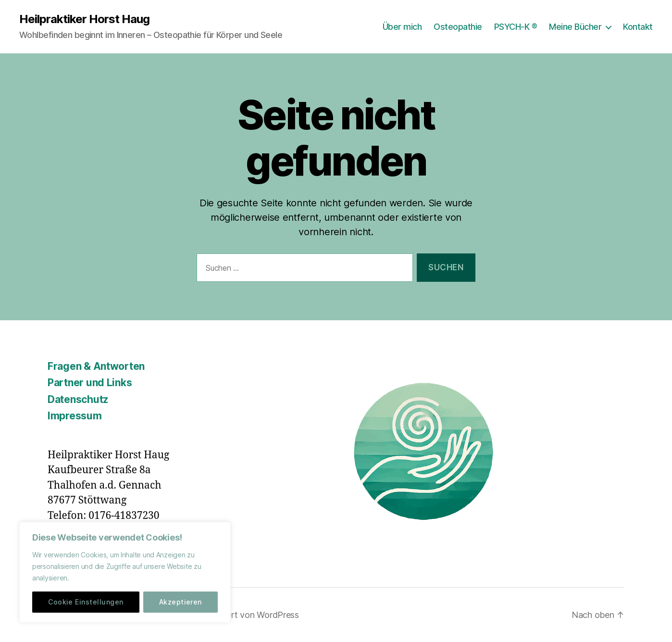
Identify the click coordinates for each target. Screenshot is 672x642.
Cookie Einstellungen (86, 602)
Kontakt (638, 27)
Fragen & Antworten (96, 366)
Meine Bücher (575, 27)
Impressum (75, 416)
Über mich (402, 27)
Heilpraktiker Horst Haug (84, 19)
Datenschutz (78, 399)
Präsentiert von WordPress (247, 615)
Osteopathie (458, 27)
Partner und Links (90, 383)
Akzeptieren (180, 602)
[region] (125, 572)
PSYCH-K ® (516, 27)
